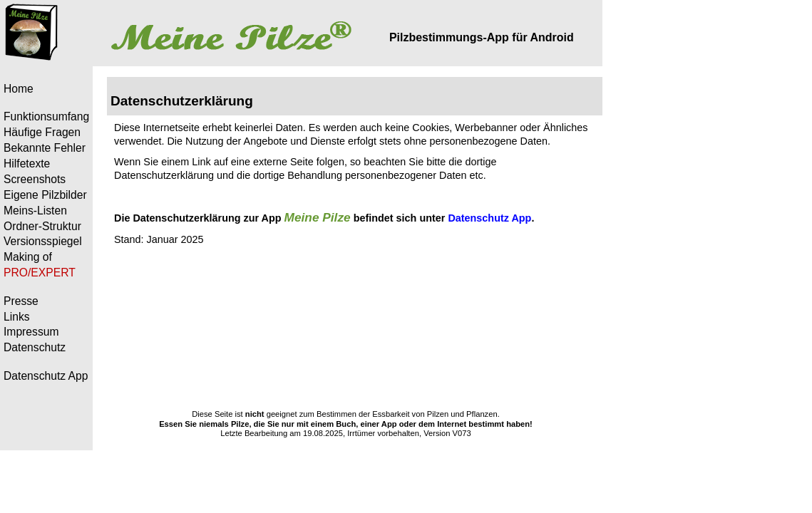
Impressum (31, 332)
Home (19, 89)
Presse (21, 301)
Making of (28, 257)
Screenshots (35, 179)
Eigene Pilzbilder (45, 195)
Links (17, 317)
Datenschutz (35, 347)
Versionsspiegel (43, 241)
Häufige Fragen (42, 132)
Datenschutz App (46, 376)
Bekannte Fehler (45, 148)
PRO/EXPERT (40, 273)
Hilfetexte (27, 164)
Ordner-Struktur (42, 226)
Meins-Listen (35, 211)
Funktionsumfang (46, 116)
